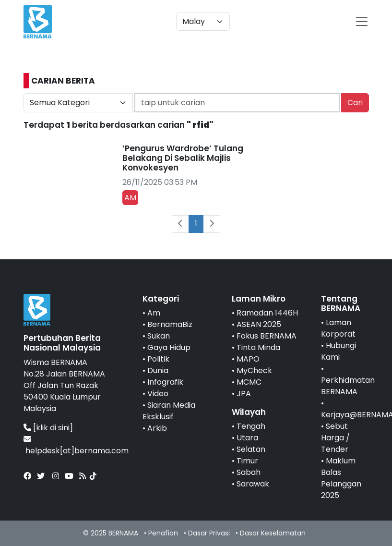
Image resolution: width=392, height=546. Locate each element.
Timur (247, 461)
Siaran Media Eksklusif (169, 411)
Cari (355, 103)
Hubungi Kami (339, 351)
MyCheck (254, 370)
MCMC (249, 382)
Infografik (165, 382)
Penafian (163, 533)
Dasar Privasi (209, 533)
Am (154, 313)
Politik (158, 359)
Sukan (159, 336)
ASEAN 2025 (259, 324)
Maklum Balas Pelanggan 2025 (341, 478)
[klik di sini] (53, 428)
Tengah (251, 426)
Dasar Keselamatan (273, 533)
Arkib (157, 428)
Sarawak (253, 484)
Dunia (158, 370)
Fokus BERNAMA (267, 336)
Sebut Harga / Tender (335, 438)
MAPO (248, 359)
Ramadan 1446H (267, 313)
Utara (247, 438)
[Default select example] (203, 22)
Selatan (251, 449)
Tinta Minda (258, 347)
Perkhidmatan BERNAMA (348, 386)
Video (158, 394)
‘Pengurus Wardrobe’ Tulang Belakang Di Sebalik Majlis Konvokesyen (183, 158)
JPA (244, 394)
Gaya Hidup (169, 347)
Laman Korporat (338, 328)
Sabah (249, 472)
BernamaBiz (170, 324)
